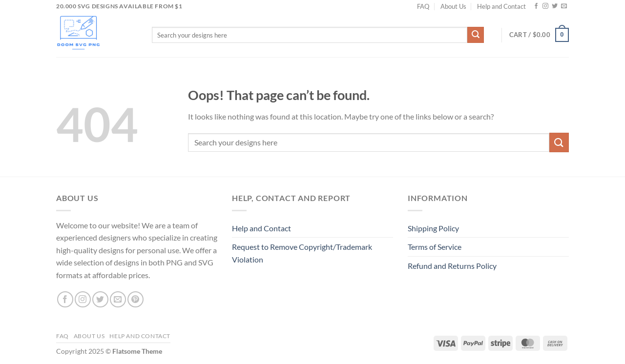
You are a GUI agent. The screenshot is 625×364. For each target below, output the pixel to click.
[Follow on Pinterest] (135, 299)
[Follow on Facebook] (536, 6)
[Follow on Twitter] (555, 6)
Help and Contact (501, 6)
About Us (453, 6)
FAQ (423, 6)
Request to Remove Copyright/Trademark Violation (302, 253)
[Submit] (476, 35)
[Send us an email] (564, 6)
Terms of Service (435, 247)
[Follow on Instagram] (545, 6)
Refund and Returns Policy (452, 266)
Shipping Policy (433, 228)
